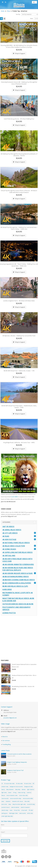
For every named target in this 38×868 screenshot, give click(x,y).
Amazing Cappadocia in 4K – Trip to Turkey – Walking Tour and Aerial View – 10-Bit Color (19, 265)
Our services (6, 740)
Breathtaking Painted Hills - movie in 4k (23, 686)
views (11, 810)
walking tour (5, 813)
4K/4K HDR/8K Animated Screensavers (18, 564)
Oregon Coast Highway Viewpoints (17, 762)
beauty (3, 789)
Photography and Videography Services (16, 608)
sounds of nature (6, 807)
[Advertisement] (19, 637)
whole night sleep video (7, 816)
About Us (5, 737)
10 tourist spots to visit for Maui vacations (19, 754)
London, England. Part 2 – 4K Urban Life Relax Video (19, 301)
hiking (15, 792)
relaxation (8, 801)
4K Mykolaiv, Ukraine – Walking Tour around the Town (19, 336)
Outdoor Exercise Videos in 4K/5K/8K (18, 604)
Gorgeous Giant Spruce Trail (15, 770)
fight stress (4, 792)
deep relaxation (10, 789)
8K (33, 784)
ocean (3, 801)
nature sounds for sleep (16, 798)
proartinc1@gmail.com (10, 718)
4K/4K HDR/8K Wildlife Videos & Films (18, 573)
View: (32, 18)
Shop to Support (20, 53)
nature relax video (23, 795)
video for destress (15, 807)
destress (24, 789)
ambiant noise (5, 787)
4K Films (6, 536)
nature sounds (5, 798)
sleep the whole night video (19, 804)
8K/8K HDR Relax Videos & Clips (15, 586)
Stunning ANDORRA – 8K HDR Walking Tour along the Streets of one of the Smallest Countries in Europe (19, 46)
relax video (27, 801)
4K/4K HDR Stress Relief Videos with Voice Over (17, 560)
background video (28, 787)
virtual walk (24, 810)
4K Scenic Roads (9, 549)
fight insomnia (31, 789)
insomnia (29, 792)
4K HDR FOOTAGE (9, 539)
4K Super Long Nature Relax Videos (17, 552)
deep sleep (18, 789)
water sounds (22, 813)
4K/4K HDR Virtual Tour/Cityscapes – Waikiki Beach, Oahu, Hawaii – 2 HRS (19, 407)
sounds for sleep (31, 804)
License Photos (9, 613)
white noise (30, 813)
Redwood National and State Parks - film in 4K (24, 677)
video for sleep (5, 810)
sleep (10, 804)
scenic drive (4, 804)
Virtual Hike (17, 810)
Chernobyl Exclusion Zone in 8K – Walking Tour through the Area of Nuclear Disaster (19, 83)
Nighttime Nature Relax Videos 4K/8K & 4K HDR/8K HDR (18, 600)
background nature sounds (16, 787)
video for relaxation (25, 807)
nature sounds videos (28, 798)
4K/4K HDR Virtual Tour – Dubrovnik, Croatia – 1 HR (19, 371)
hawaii (10, 792)
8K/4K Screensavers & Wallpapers (17, 583)
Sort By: (18, 14)
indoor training (21, 792)
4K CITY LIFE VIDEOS (10, 533)
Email (3, 832)
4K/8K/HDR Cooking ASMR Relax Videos (19, 580)
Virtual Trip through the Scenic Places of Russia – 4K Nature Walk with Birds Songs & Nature (19, 191)
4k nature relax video (9, 784)
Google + (10, 857)
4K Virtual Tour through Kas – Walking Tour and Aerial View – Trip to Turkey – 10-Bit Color (19, 228)
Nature (3, 795)
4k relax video (19, 784)
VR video (31, 810)
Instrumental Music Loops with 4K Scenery (18, 594)
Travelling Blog (6, 744)
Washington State (13, 813)
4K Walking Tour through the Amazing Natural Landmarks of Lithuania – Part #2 (19, 155)
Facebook (3, 857)
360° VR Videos (8, 527)
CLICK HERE (14, 497)
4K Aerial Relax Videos (12, 530)
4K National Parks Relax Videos (16, 543)
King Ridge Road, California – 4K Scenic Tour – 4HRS (19, 442)
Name (3, 825)
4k (2, 784)
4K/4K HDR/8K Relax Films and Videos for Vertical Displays (18, 569)
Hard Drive (7, 589)
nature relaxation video (12, 795)
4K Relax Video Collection (14, 546)
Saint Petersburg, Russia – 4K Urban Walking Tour (19, 119)
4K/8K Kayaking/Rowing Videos (16, 577)
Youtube (6, 857)
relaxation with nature (18, 801)
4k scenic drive (28, 784)
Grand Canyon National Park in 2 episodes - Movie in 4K (24, 666)
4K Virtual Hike (9, 556)
